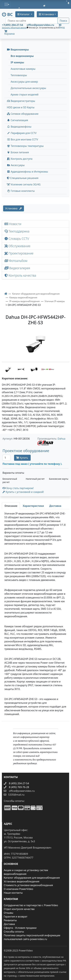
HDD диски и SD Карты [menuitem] (21, 107)
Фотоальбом (16, 261)
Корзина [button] (9, 33)
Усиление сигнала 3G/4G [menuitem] (24, 184)
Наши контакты (13, 893)
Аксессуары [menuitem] (16, 165)
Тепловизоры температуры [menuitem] (25, 146)
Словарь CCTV (17, 239)
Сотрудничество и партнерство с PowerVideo (31, 905)
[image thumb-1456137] (8, 369)
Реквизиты (10, 920)
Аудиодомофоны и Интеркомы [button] (27, 172)
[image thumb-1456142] (22, 369)
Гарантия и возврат (16, 917)
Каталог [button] (24, 14)
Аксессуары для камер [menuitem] (24, 82)
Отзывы (9, 913)
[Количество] (6, 458)
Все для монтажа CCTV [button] (22, 139)
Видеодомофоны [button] (19, 127)
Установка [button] (46, 14)
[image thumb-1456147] (35, 369)
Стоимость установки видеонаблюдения (28, 885)
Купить (22, 458)
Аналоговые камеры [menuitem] (23, 69)
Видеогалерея (17, 268)
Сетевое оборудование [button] (23, 114)
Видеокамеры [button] (18, 50)
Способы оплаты (14, 932)
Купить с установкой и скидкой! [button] (23, 492)
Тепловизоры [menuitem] (19, 75)
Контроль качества (21, 275)
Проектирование (19, 253)
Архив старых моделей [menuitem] (25, 94)
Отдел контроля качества (19, 909)
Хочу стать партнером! (18, 488)
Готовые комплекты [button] (21, 191)
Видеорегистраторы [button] (21, 101)
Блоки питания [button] (18, 152)
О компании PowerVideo (18, 889)
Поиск (63, 21)
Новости (13, 224)
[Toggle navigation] (6, 4)
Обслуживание (17, 246)
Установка (14, 208)
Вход (62, 26)
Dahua (61, 439)
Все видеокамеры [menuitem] (22, 56)
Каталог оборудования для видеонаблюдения (32, 878)
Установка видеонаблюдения (22, 881)
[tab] (11, 506)
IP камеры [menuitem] (17, 62)
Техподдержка (17, 231)
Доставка (9, 924)
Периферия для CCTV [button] (22, 133)
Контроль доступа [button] (20, 159)
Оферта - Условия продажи (20, 928)
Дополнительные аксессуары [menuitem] (28, 88)
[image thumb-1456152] (48, 369)
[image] (35, 344)
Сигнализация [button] (17, 120)
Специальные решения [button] (23, 178)
